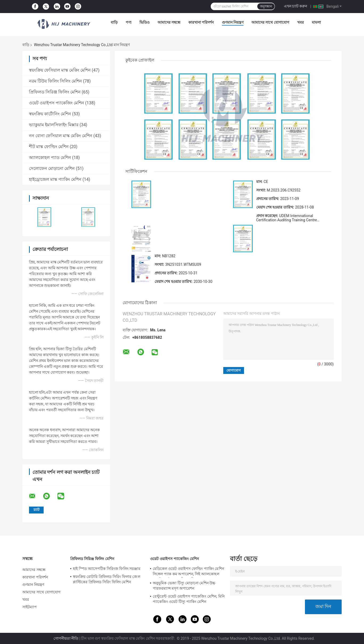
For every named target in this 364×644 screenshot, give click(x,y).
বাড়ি (114, 22)
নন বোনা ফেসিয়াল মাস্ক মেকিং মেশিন (61, 136)
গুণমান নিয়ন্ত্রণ (233, 22)
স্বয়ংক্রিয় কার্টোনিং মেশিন (50, 114)
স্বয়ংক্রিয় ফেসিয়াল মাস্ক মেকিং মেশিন (60, 70)
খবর (301, 22)
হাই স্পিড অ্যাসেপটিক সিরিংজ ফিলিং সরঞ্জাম (107, 569)
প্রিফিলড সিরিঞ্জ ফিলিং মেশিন (55, 92)
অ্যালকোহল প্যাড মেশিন (50, 158)
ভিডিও (144, 22)
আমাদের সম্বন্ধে (169, 22)
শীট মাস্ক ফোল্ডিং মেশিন (49, 147)
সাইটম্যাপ (30, 607)
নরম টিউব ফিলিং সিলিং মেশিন (55, 81)
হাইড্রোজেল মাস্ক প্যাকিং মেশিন (55, 179)
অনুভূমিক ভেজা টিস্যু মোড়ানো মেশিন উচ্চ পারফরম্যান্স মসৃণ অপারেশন (184, 586)
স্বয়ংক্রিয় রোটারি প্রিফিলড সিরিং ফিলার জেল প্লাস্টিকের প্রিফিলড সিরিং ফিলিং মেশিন (107, 579)
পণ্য (129, 22)
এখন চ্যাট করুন (296, 6)
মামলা (316, 22)
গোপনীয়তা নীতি (66, 638)
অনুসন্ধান (266, 6)
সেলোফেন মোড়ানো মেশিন (52, 168)
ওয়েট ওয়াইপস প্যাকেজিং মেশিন (57, 103)
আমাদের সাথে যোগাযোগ (270, 22)
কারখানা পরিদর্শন (201, 22)
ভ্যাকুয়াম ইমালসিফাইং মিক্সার (54, 125)
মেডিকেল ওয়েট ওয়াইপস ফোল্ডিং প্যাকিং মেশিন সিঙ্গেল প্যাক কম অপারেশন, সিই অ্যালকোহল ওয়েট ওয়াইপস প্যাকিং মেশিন (188, 572)
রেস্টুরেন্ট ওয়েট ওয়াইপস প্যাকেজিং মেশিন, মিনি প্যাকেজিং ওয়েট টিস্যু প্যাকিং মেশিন (189, 599)
